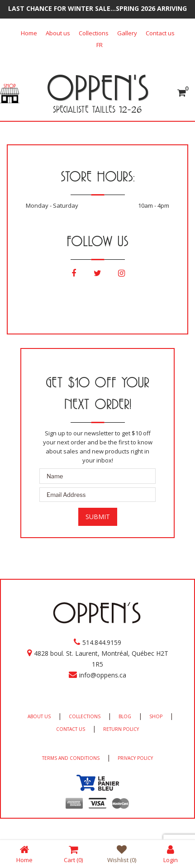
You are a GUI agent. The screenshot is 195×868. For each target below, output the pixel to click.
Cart (73, 854)
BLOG (125, 716)
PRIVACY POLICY (135, 758)
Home (29, 33)
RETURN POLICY (121, 729)
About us (58, 33)
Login (171, 854)
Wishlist (122, 854)
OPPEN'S (97, 87)
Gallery (127, 33)
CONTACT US (71, 729)
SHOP (156, 716)
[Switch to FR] (100, 45)
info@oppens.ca (103, 675)
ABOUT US (39, 716)
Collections (94, 33)
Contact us (160, 33)
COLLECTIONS (85, 716)
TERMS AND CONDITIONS (71, 758)
